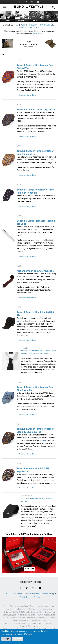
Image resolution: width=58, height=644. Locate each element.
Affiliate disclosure (32, 594)
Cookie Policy (26, 597)
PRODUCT (33, 25)
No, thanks (18, 639)
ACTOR (24, 25)
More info (28, 634)
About (8, 594)
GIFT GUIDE (34, 27)
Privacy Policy (48, 594)
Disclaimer (17, 594)
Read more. (38, 34)
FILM (16, 25)
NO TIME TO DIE (47, 25)
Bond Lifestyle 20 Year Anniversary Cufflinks (29, 534)
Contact (37, 597)
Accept (6, 639)
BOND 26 (23, 27)
